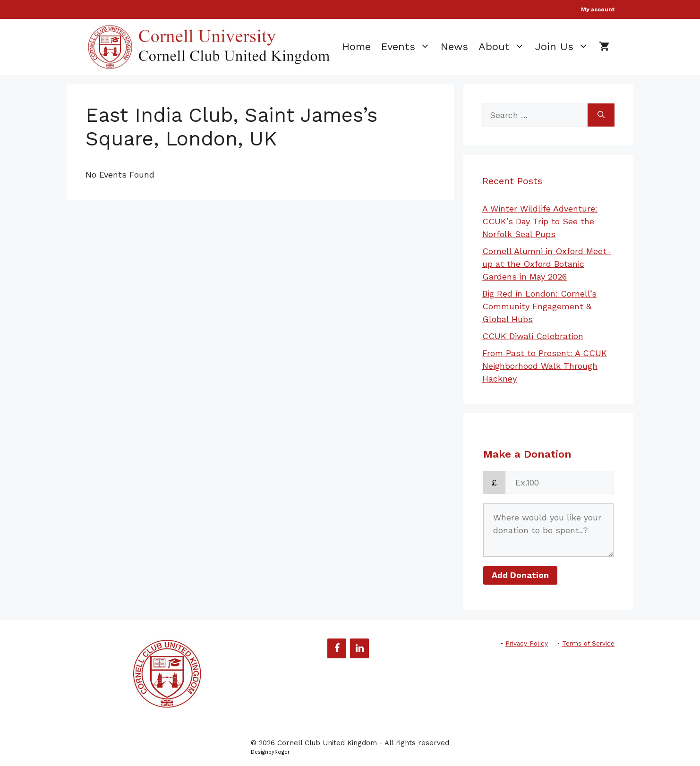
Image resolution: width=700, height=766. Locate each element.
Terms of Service (588, 643)
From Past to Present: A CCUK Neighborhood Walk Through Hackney (545, 366)
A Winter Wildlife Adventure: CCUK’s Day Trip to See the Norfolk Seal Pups (540, 221)
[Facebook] (337, 648)
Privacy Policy (527, 643)
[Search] (601, 115)
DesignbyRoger (270, 752)
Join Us (564, 47)
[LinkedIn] (359, 648)
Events (408, 47)
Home (356, 47)
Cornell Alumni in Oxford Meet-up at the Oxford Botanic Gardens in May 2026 (547, 264)
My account (598, 9)
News (454, 47)
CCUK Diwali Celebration (533, 336)
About (504, 47)
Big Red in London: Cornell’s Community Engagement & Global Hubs (539, 306)
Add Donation (520, 575)
